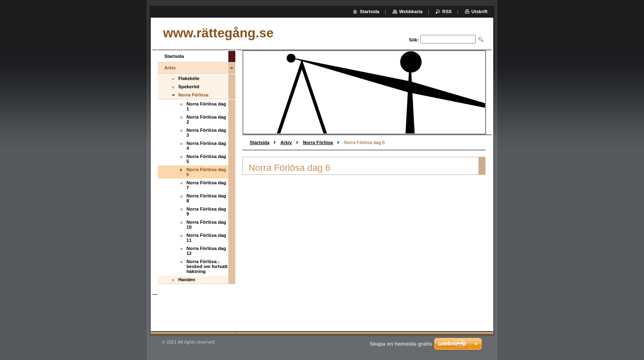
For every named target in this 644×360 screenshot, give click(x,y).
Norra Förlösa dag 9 (206, 211)
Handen (187, 280)
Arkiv (286, 142)
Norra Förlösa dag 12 (206, 251)
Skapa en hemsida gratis (401, 344)
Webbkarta (411, 11)
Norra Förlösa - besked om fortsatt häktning (207, 266)
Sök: (414, 40)
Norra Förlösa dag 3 (206, 133)
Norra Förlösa (318, 142)
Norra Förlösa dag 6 (206, 172)
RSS (447, 11)
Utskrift (480, 11)
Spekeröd (189, 87)
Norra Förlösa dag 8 (206, 198)
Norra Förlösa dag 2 (206, 119)
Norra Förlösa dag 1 (206, 106)
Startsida (260, 142)
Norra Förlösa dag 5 (206, 159)
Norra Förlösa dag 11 (206, 238)
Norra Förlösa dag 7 (206, 185)
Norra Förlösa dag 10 (206, 225)
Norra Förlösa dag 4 (206, 146)
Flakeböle (189, 78)
